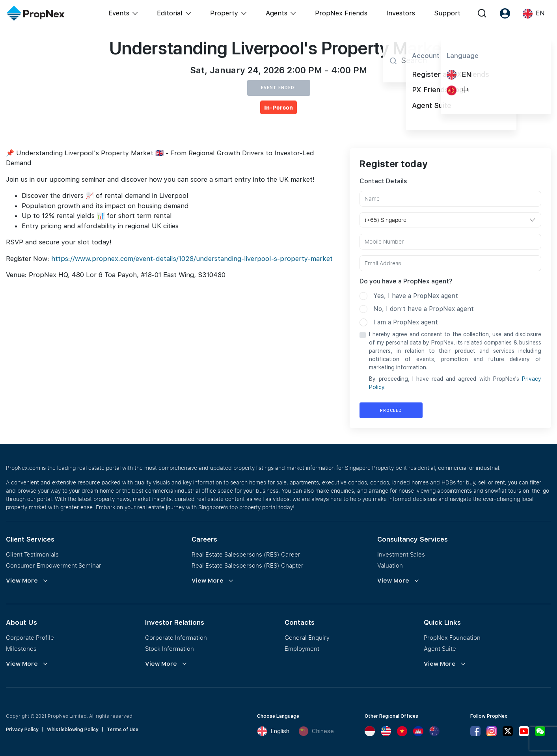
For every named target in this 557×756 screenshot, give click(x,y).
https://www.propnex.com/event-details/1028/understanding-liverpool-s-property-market (192, 259)
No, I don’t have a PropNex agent (424, 309)
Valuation (390, 565)
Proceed (391, 410)
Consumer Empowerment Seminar (54, 565)
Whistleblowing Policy (73, 730)
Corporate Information (176, 637)
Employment (302, 648)
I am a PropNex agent (406, 322)
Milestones (21, 648)
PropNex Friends (341, 13)
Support (447, 13)
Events (119, 13)
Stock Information (170, 648)
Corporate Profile (30, 637)
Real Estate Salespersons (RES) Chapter (248, 565)
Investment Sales (401, 554)
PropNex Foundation (452, 637)
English (273, 731)
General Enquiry (307, 637)
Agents (277, 13)
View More (22, 581)
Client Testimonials (32, 554)
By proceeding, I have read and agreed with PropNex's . (455, 383)
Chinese (316, 731)
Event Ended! (278, 88)
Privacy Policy (22, 730)
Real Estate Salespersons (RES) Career (246, 554)
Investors (401, 13)
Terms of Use (123, 730)
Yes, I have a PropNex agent (416, 296)
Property (224, 13)
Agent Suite (440, 648)
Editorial (170, 13)
